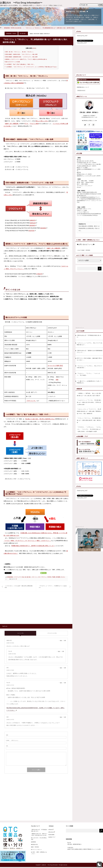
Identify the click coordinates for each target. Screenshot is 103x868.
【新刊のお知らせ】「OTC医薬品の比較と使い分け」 (89, 336)
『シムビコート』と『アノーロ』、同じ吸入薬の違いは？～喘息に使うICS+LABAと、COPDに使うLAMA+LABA (89, 402)
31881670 (33, 220)
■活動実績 (33, 842)
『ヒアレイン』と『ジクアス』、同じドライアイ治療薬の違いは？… (89, 344)
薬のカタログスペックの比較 (12, 62)
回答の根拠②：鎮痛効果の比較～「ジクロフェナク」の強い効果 (21, 57)
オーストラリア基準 (55, 366)
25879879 (33, 225)
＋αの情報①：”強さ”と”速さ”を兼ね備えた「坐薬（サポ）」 (20, 64)
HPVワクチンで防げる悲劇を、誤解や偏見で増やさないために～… (89, 359)
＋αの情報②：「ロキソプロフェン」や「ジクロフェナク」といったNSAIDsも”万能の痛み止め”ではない (31, 67)
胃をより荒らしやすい (42, 121)
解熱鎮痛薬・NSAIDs (9, 28)
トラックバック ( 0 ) (52, 633)
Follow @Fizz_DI (82, 43)
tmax (23, 577)
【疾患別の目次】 (81, 91)
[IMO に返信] (61, 668)
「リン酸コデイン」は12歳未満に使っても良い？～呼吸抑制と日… (89, 382)
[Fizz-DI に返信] (60, 651)
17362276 (40, 274)
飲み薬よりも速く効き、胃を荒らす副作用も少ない (40, 419)
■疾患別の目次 (34, 844)
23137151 (32, 231)
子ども (26, 124)
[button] (99, 864)
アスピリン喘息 (34, 124)
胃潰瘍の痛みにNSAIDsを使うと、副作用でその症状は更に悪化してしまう (33, 546)
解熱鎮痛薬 (10, 577)
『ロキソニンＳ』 (31, 401)
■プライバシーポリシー (36, 850)
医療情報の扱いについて (83, 87)
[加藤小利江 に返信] (61, 641)
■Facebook (51, 832)
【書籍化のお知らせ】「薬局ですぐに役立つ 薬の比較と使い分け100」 (39, 834)
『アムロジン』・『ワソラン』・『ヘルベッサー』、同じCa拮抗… (88, 374)
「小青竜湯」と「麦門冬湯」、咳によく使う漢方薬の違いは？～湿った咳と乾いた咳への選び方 (89, 395)
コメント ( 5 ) (20, 633)
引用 (65, 641)
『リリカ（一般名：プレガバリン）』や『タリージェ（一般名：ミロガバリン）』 (27, 541)
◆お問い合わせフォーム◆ (86, 244)
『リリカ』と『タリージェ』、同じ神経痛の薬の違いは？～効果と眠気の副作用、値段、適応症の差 (89, 420)
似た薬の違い (19, 28)
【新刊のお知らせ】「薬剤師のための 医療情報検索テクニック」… (90, 351)
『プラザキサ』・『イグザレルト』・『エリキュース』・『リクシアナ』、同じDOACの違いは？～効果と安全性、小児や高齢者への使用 (89, 429)
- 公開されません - (12, 740)
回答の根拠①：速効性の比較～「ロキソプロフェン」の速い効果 (21, 54)
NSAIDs (49, 577)
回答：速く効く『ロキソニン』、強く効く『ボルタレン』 (19, 52)
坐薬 (57, 380)
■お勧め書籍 (51, 835)
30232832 (44, 228)
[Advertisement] (20, 609)
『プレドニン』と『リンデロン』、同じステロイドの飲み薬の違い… (89, 367)
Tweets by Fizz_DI (82, 36)
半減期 (54, 577)
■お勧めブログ (51, 837)
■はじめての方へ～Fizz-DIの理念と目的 (39, 839)
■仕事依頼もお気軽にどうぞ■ (89, 121)
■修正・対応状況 (35, 847)
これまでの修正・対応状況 (83, 250)
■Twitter (50, 830)
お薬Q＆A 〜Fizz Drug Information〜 (21, 3)
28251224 (33, 223)
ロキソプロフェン (42, 577)
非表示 (34, 48)
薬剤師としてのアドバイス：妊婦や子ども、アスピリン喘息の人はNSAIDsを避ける (26, 59)
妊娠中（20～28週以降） (12, 124)
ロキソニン (35, 577)
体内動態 (58, 577)
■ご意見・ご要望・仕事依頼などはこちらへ (39, 853)
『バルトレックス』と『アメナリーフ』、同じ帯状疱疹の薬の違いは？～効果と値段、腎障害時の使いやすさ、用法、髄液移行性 (89, 411)
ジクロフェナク (17, 577)
